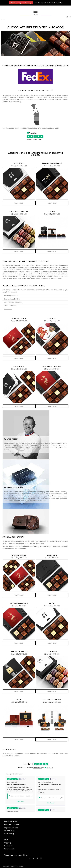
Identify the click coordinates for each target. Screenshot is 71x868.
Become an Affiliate (12, 824)
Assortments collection (13, 302)
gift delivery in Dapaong (17, 548)
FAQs (6, 840)
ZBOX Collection (10, 306)
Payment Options (11, 828)
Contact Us (9, 846)
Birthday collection (11, 296)
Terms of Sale (10, 849)
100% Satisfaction (11, 821)
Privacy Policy (9, 831)
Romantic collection (12, 299)
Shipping (7, 843)
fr (70, 17)
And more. (8, 309)
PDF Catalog (9, 834)
